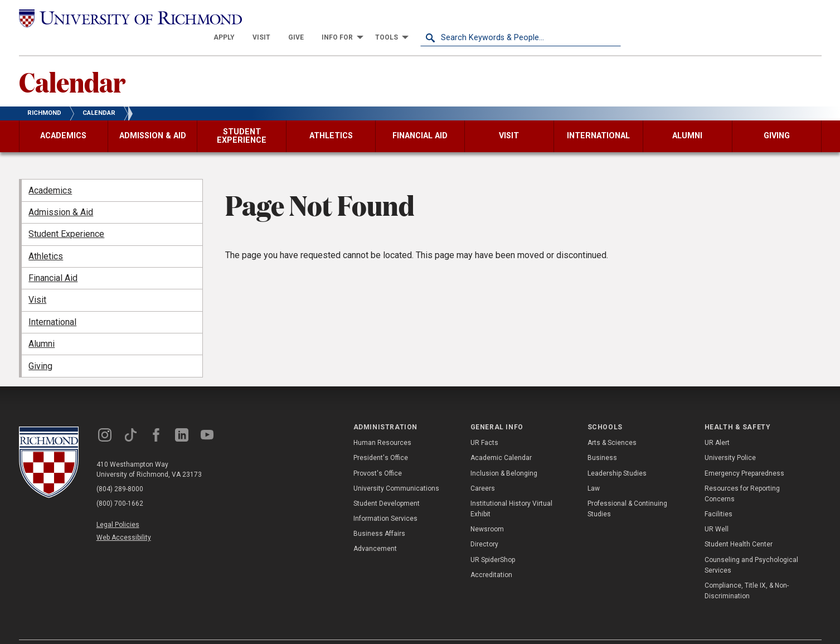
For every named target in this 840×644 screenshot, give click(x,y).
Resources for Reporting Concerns (742, 474)
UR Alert (717, 423)
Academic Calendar (501, 438)
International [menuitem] (52, 302)
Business (602, 438)
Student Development (387, 484)
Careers (483, 468)
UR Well (717, 510)
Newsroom (487, 510)
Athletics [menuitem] (46, 236)
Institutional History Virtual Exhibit (511, 489)
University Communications (396, 468)
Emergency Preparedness (744, 453)
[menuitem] (425, 18)
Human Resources (382, 423)
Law (594, 468)
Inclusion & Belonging (504, 453)
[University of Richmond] (119, 18)
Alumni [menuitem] (42, 324)
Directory (484, 525)
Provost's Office (378, 453)
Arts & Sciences (612, 423)
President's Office (381, 438)
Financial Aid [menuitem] (53, 258)
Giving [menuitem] (40, 346)
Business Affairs (379, 514)
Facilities (718, 495)
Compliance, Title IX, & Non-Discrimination (747, 571)
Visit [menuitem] (37, 280)
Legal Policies (118, 505)
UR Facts (484, 423)
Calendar (72, 62)
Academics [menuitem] (50, 170)
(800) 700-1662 (120, 483)
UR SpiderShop (493, 540)
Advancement (375, 529)
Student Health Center (739, 525)
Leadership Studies (617, 453)
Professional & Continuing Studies (627, 489)
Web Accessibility (124, 518)
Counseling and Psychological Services (751, 545)
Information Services (385, 499)
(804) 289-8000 (120, 469)
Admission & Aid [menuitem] (61, 193)
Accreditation (491, 555)
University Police (730, 438)
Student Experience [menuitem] (66, 214)
